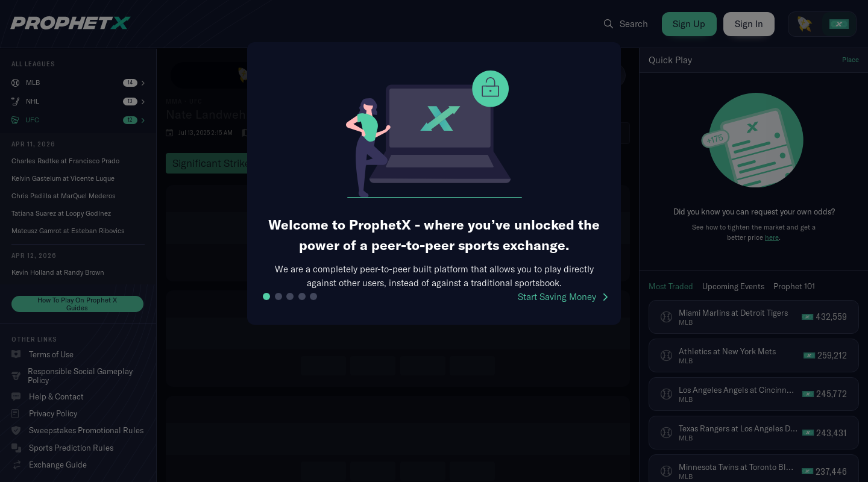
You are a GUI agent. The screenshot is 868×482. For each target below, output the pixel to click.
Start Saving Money (563, 297)
